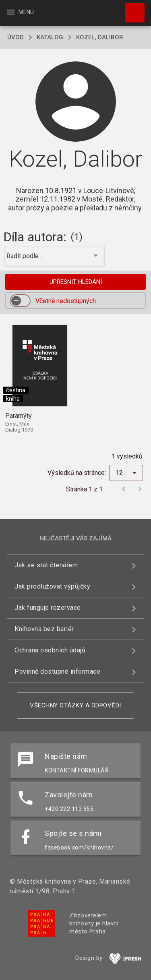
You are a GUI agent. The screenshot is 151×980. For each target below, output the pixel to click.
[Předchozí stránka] (124, 489)
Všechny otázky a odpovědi (75, 705)
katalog (50, 37)
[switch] (20, 301)
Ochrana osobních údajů (50, 650)
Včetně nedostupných (66, 301)
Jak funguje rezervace (48, 608)
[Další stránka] (140, 489)
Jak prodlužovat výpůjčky (52, 586)
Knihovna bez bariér (44, 629)
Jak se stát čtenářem (46, 565)
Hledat (131, 9)
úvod (16, 37)
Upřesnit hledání (76, 282)
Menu (20, 12)
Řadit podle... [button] (25, 256)
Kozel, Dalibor (100, 37)
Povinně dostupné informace (57, 671)
